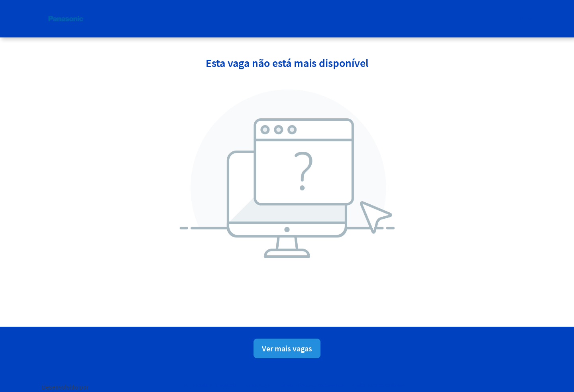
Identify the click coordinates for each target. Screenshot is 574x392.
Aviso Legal (258, 385)
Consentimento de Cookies (312, 385)
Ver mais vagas (287, 348)
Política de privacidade (210, 385)
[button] (526, 19)
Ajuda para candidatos (378, 385)
